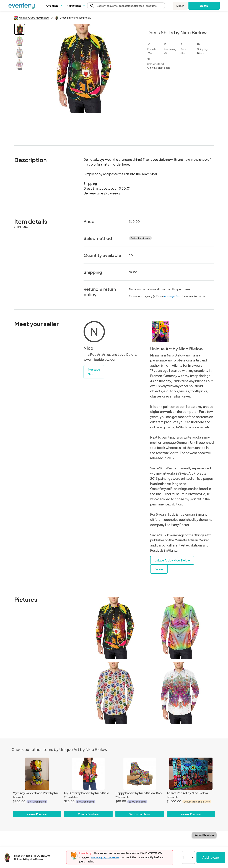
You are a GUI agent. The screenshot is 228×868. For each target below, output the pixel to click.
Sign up (204, 6)
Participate (76, 5)
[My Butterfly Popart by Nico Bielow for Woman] (88, 774)
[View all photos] (84, 82)
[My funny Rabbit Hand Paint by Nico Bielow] (37, 774)
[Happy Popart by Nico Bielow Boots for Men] (140, 774)
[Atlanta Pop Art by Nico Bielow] (191, 774)
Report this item (204, 835)
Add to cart (211, 857)
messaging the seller (105, 857)
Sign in (180, 6)
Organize (54, 5)
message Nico (173, 296)
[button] (54, 6)
